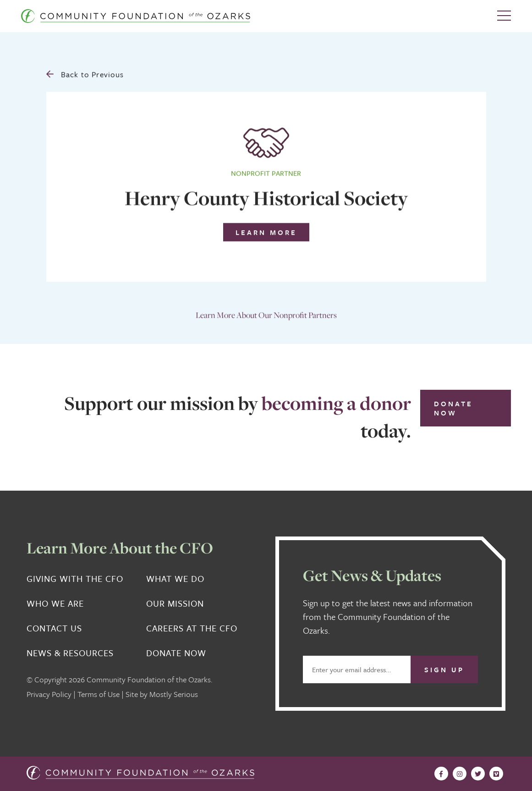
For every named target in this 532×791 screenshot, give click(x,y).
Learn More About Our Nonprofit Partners (266, 312)
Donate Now (453, 408)
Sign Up (444, 669)
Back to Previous (85, 71)
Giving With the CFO (75, 579)
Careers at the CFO (192, 628)
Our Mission (175, 603)
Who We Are (55, 603)
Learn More (266, 229)
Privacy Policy (49, 694)
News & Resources (70, 653)
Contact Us (54, 628)
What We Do (175, 579)
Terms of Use (99, 694)
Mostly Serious (174, 694)
